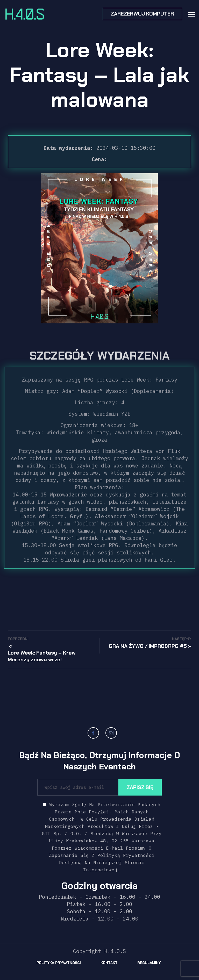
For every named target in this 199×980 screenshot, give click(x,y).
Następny (182, 639)
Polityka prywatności (59, 963)
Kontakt (109, 963)
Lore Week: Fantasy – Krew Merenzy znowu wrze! (42, 656)
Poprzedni (18, 639)
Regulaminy (149, 963)
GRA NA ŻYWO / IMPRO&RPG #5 (148, 646)
